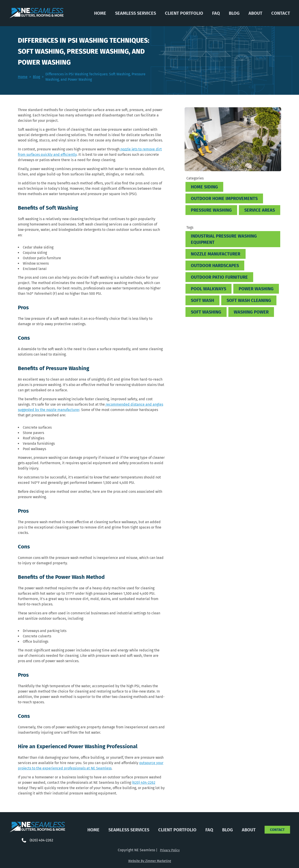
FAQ (216, 13)
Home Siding (204, 187)
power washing (256, 289)
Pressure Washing (211, 210)
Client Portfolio (184, 13)
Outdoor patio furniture (219, 277)
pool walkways (208, 289)
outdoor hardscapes (215, 265)
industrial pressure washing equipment (224, 239)
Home (100, 13)
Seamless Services (136, 13)
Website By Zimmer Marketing (150, 861)
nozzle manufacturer (216, 254)
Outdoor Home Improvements (224, 198)
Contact (281, 13)
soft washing (206, 312)
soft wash (202, 300)
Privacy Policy (170, 850)
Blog (234, 13)
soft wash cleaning (249, 300)
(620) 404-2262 (144, 783)
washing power (251, 312)
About (255, 13)
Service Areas (260, 210)
